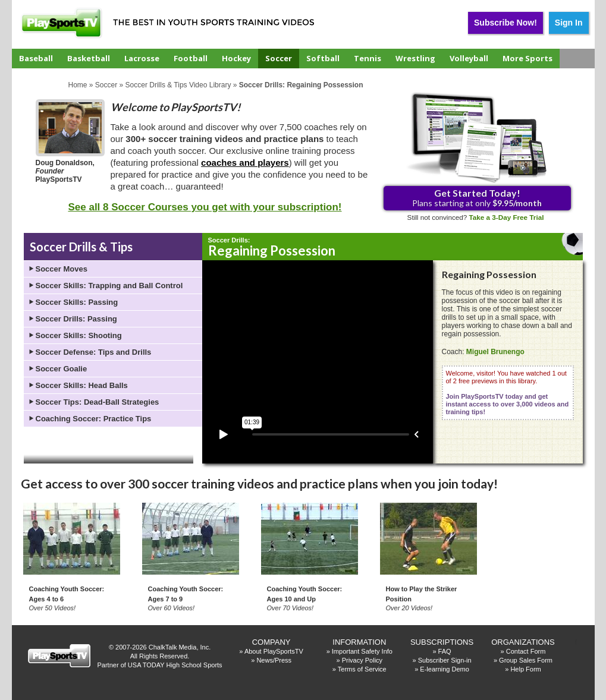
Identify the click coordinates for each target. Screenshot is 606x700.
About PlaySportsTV (274, 651)
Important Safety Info (362, 651)
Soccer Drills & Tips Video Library (178, 85)
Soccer (279, 58)
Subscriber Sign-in (445, 660)
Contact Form (526, 651)
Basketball (89, 58)
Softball (323, 58)
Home (78, 85)
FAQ (445, 651)
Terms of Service (362, 669)
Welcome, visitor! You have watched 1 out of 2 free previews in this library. (508, 392)
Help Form (525, 669)
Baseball (36, 58)
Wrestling (415, 58)
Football (191, 58)
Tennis (368, 58)
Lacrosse (142, 58)
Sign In (569, 23)
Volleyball (469, 58)
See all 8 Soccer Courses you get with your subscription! (205, 207)
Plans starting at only (477, 198)
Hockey (236, 58)
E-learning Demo (445, 669)
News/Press (274, 660)
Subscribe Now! (505, 23)
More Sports (527, 58)
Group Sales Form (526, 660)
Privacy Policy (362, 660)
